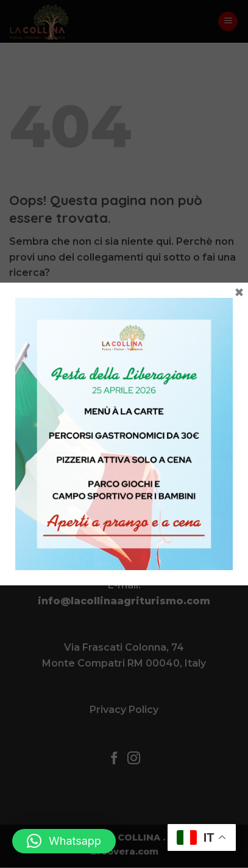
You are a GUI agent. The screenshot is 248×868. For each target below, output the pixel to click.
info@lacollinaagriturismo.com (124, 601)
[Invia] (227, 306)
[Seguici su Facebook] (114, 759)
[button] (228, 22)
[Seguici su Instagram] (134, 759)
